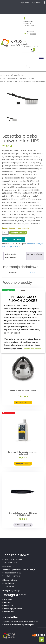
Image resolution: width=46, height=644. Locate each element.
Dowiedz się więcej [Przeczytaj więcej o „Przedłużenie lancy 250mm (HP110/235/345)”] (23, 525)
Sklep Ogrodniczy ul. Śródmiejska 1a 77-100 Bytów (10, 583)
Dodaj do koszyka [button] (23, 402)
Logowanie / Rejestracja (30, 3)
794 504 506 (31, 34)
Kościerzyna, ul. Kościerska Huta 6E (30, 25)
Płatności (8, 602)
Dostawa (8, 599)
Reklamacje (9, 612)
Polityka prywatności (13, 609)
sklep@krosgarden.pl (30, 46)
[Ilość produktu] (5, 233)
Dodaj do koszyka (18, 233)
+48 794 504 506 (10, 562)
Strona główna (6, 75)
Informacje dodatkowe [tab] (11, 256)
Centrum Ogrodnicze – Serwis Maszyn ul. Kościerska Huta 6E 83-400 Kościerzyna (19, 573)
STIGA (15, 75)
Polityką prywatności (32, 349)
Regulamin (9, 605)
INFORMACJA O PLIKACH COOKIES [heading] (23, 299)
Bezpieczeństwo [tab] (35, 254)
